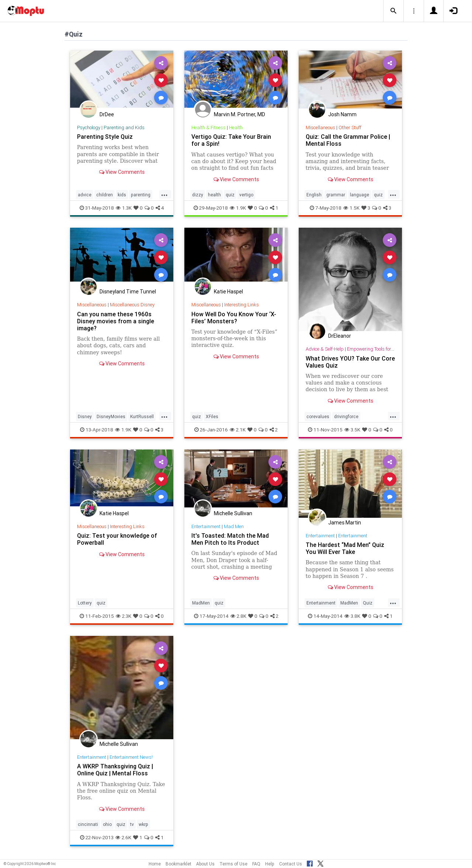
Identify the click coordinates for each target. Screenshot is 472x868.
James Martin (345, 523)
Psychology (89, 128)
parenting (141, 195)
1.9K (238, 208)
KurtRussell (142, 416)
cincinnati (88, 824)
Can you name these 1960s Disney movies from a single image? (116, 321)
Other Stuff (350, 128)
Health (236, 128)
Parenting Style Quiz (105, 137)
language (360, 195)
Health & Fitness (209, 128)
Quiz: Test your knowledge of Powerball (117, 539)
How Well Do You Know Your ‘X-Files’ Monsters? (234, 318)
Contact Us (291, 864)
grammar (336, 195)
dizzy (198, 195)
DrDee (107, 114)
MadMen (201, 603)
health (214, 195)
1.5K (351, 208)
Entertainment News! (131, 757)
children (105, 195)
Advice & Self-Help (325, 349)
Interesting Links (242, 305)
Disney (85, 416)
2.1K (238, 430)
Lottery (85, 603)
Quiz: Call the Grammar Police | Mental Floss (348, 140)
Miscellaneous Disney (132, 305)
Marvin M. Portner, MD (240, 114)
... (164, 194)
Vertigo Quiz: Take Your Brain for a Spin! (231, 140)
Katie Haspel (228, 292)
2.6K (123, 837)
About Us (205, 864)
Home (155, 864)
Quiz (368, 603)
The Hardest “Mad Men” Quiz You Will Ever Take (345, 548)
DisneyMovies (111, 416)
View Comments (122, 172)
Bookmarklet (178, 864)
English (314, 195)
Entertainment (206, 526)
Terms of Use (233, 864)
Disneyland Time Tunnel (128, 292)
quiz (230, 195)
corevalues (318, 416)
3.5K (352, 430)
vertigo (246, 195)
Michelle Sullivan (233, 513)
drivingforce (346, 416)
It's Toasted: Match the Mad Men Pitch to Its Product (230, 539)
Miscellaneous (320, 128)
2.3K (124, 616)
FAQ (256, 864)
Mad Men (234, 526)
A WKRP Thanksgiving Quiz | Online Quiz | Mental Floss (115, 770)
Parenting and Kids (124, 128)
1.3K (124, 208)
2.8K (238, 616)
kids (122, 195)
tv (132, 824)
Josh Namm (342, 114)
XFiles (212, 416)
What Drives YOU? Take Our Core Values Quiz (350, 362)
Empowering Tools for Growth (377, 349)
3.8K (352, 616)
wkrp (143, 824)
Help (270, 864)
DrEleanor (340, 336)
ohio (107, 824)
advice (85, 195)
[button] (393, 11)
